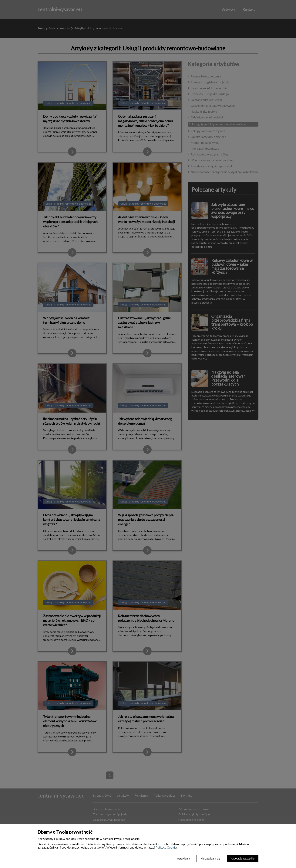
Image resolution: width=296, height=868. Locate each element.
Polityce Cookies (167, 847)
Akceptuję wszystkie (243, 859)
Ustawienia (183, 859)
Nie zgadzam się (210, 859)
